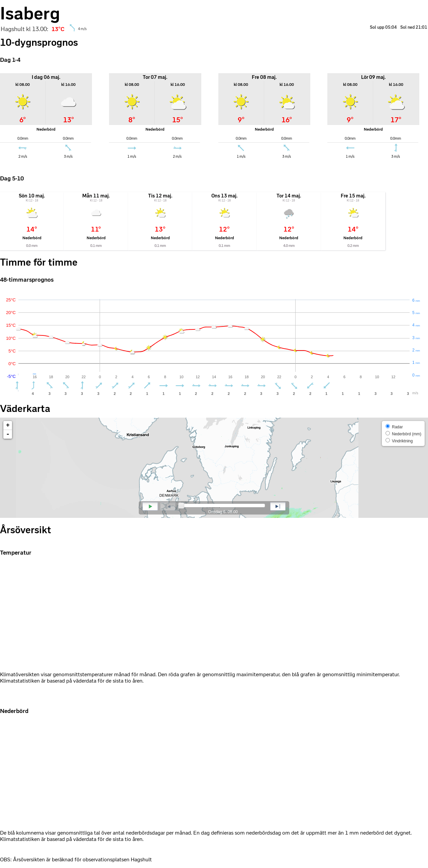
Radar (394, 427)
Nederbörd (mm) (403, 434)
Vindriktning (399, 441)
